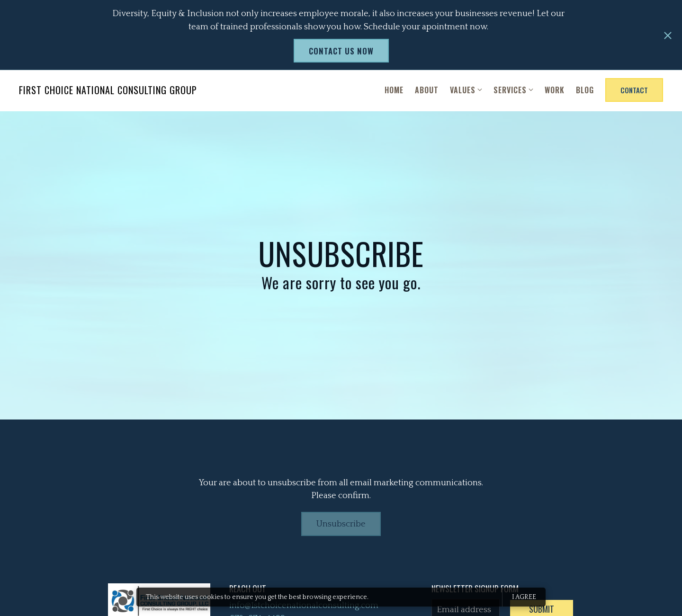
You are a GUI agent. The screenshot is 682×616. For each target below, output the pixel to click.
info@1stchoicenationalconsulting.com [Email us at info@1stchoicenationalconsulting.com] (304, 607)
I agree (524, 597)
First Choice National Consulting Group (108, 92)
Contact (634, 91)
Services (510, 91)
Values (463, 91)
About (427, 91)
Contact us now (341, 51)
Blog (585, 91)
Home (394, 91)
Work (555, 91)
